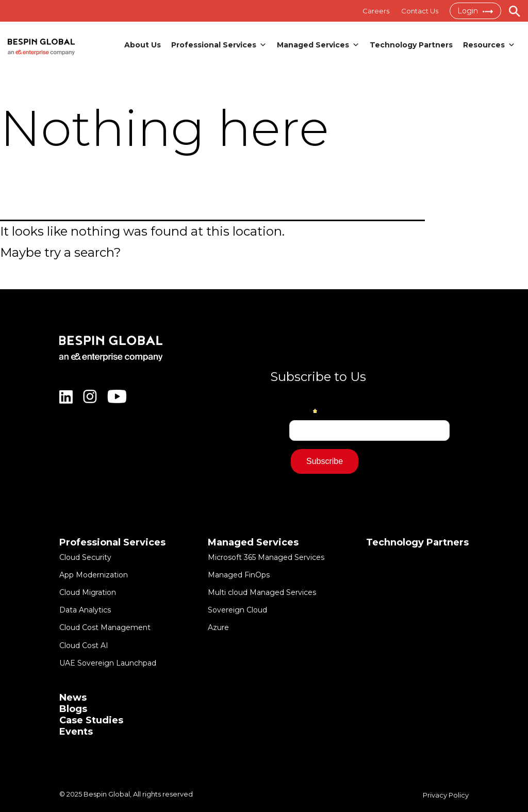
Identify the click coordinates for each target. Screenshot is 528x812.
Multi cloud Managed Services (262, 592)
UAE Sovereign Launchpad (108, 663)
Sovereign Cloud (237, 610)
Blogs (73, 709)
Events (76, 732)
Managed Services (318, 45)
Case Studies (91, 720)
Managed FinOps (239, 575)
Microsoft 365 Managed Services (266, 557)
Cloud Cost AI (84, 645)
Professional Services (219, 45)
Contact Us (419, 11)
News (73, 698)
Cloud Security (85, 557)
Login (475, 11)
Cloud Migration (88, 592)
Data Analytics (85, 610)
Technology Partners (411, 45)
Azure (218, 628)
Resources (489, 45)
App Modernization (94, 575)
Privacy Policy (446, 795)
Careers (375, 11)
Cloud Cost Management (105, 628)
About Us (143, 45)
